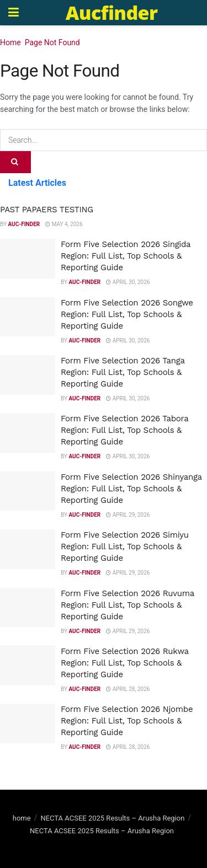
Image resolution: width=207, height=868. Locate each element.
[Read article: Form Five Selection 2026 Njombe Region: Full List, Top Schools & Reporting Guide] (28, 724)
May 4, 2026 (64, 224)
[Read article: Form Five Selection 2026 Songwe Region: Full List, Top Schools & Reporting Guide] (28, 317)
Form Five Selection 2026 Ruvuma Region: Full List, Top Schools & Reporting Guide (127, 605)
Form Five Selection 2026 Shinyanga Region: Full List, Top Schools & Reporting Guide (131, 489)
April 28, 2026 (128, 689)
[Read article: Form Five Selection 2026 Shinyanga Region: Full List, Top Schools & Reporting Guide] (28, 491)
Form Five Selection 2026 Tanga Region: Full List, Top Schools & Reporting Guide (123, 372)
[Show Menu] (14, 13)
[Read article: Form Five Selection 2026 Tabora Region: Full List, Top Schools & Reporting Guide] (28, 433)
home (22, 818)
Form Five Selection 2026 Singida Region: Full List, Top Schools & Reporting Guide (126, 256)
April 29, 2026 (128, 515)
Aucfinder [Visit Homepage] (112, 13)
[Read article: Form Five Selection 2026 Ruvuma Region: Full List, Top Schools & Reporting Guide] (28, 608)
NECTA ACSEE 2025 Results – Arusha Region (112, 818)
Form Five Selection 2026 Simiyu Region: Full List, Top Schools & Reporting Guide (125, 546)
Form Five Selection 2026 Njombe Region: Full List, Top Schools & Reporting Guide (127, 721)
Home (10, 42)
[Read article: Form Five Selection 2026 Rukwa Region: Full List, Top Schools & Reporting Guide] (28, 666)
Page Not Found (52, 42)
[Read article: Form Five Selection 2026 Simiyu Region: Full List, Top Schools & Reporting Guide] (28, 549)
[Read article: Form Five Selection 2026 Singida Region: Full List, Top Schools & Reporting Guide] (28, 259)
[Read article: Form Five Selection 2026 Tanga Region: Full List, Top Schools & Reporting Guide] (28, 375)
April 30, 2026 (128, 282)
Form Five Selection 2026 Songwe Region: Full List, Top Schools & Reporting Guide (127, 314)
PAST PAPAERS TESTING (47, 210)
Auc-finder (24, 224)
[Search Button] (15, 162)
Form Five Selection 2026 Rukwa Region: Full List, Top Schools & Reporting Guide (124, 663)
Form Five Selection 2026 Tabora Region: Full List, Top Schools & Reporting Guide (124, 430)
